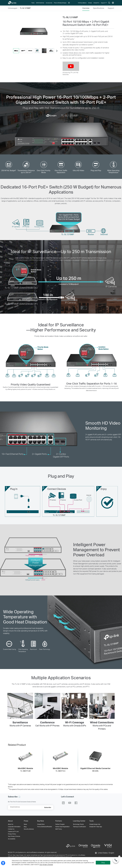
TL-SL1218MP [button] (25, 8)
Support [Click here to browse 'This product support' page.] (111, 8)
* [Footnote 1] (74, 38)
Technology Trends (78, 824)
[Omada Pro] (97, 3)
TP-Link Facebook (76, 803)
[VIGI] (108, 846)
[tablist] (34, 51)
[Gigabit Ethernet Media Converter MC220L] (95, 761)
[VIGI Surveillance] (82, 3)
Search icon (109, 3)
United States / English (104, 853)
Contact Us (11, 829)
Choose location (113, 3)
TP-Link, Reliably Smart (15, 2)
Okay (103, 863)
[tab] (16, 51)
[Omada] (90, 3)
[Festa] (33, 3)
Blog (25, 827)
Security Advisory (29, 829)
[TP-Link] (71, 846)
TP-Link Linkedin (63, 803)
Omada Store (41, 824)
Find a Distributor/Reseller (45, 827)
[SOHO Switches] (40, 3)
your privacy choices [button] (46, 865)
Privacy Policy (12, 834)
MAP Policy (59, 829)
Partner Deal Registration (62, 827)
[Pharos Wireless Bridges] (60, 3)
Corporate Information (14, 827)
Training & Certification (79, 827)
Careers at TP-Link (13, 832)
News (25, 824)
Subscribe (48, 807)
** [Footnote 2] (94, 44)
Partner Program (60, 824)
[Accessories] (49, 3)
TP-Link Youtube (70, 803)
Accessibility (12, 839)
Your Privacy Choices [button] (14, 836)
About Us (11, 824)
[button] (69, 3)
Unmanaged (13, 8)
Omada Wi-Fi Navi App (96, 827)
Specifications (99, 8)
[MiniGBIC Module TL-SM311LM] (25, 761)
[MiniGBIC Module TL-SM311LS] (60, 761)
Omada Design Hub (95, 824)
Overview (86, 8)
